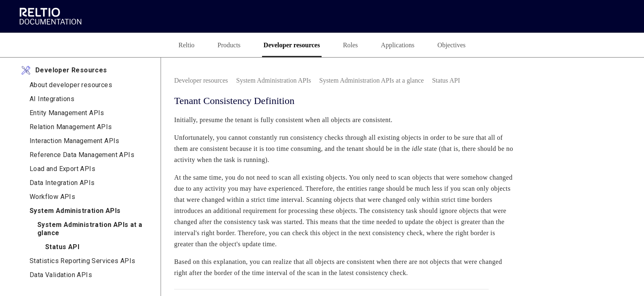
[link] (53, 16)
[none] (587, 81)
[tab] (174, 45)
